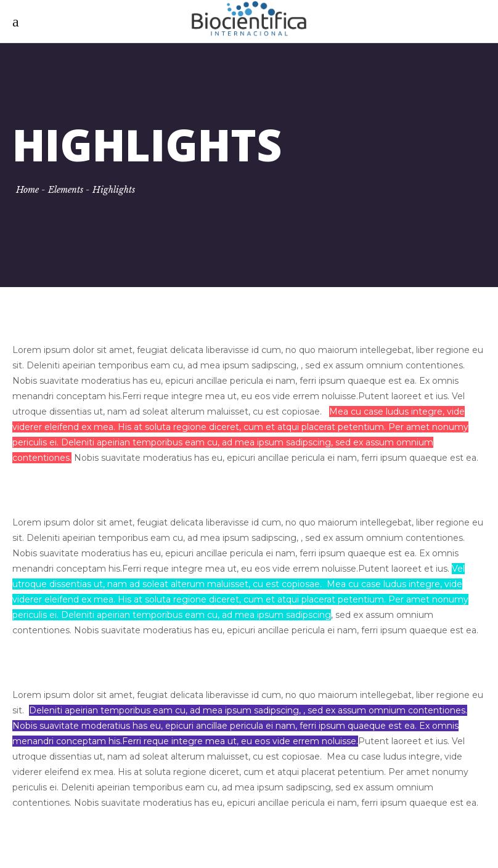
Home (27, 190)
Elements (66, 190)
